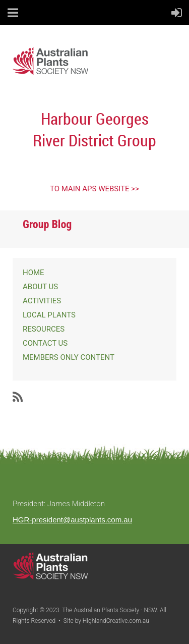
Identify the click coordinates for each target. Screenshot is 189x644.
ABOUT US (40, 287)
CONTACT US (45, 343)
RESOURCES (44, 329)
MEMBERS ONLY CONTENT (69, 357)
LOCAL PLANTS (49, 315)
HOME (34, 273)
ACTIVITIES (42, 301)
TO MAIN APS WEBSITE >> (94, 189)
